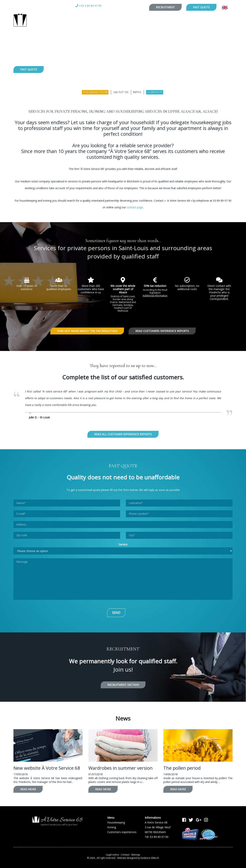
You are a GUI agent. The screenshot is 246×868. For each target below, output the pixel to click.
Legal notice (112, 853)
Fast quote (201, 7)
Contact (155, 92)
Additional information (155, 296)
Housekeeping (83, 84)
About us (121, 92)
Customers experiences (153, 84)
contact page (135, 207)
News (137, 92)
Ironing (113, 84)
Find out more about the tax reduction (87, 331)
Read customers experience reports (162, 331)
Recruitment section (123, 683)
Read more (28, 788)
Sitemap (136, 853)
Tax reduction (95, 92)
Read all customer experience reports (123, 433)
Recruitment (165, 7)
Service (123, 543)
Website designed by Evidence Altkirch (138, 857)
